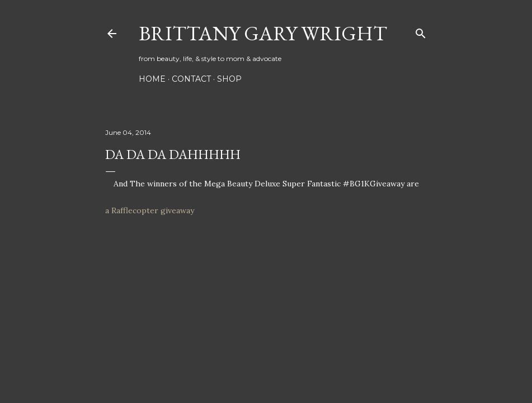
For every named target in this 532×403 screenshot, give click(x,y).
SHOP (229, 79)
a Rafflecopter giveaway (150, 210)
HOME (152, 79)
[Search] (421, 31)
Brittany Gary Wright (263, 33)
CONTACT (191, 79)
